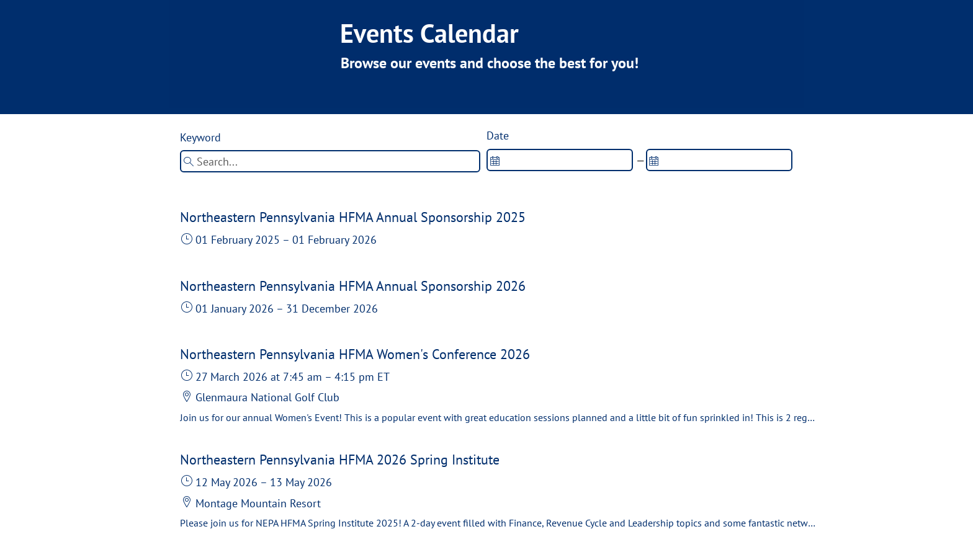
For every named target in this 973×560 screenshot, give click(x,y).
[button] (498, 231)
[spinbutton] (560, 160)
